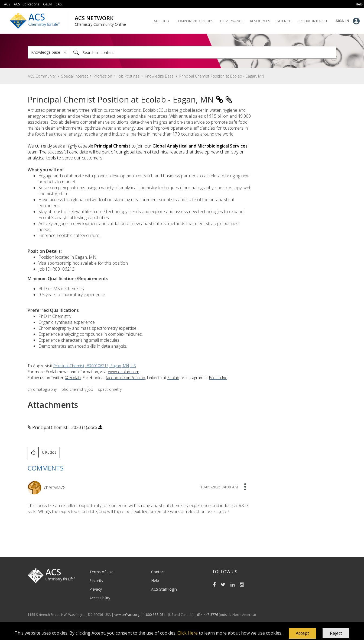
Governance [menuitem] (232, 21)
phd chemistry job (77, 389)
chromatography (42, 389)
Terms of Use (101, 572)
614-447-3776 (208, 615)
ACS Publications (27, 4)
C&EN (47, 4)
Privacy (96, 589)
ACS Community (42, 76)
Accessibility (100, 598)
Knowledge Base (159, 76)
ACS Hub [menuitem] (161, 21)
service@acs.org (127, 615)
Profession (103, 76)
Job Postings (129, 76)
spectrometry (110, 389)
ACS (7, 4)
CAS (58, 4)
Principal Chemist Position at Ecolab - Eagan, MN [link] (222, 76)
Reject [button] (336, 633)
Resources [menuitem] (260, 21)
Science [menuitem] (284, 21)
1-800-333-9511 (155, 615)
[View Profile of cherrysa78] (55, 487)
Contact (158, 572)
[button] (302, 633)
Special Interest (75, 76)
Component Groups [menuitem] (194, 21)
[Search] (203, 52)
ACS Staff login (164, 589)
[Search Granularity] (49, 52)
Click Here (188, 633)
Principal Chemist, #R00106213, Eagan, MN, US (95, 366)
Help (155, 580)
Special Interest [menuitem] (312, 21)
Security (96, 580)
